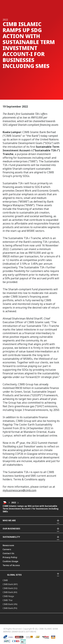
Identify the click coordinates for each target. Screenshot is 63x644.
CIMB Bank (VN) (10, 604)
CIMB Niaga (8, 596)
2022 (14, 503)
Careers (7, 549)
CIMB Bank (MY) (10, 584)
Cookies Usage (10, 561)
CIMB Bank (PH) (10, 608)
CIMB (5, 580)
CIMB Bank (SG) (10, 588)
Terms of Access (11, 565)
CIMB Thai (8, 600)
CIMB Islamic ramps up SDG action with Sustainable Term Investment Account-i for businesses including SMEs (31, 509)
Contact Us (8, 553)
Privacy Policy (10, 557)
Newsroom (8, 545)
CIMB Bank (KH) (10, 592)
